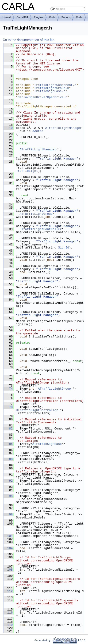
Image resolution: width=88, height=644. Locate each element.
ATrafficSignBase (47, 444)
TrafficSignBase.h (50, 91)
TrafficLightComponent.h (55, 85)
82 (8, 429)
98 (8, 514)
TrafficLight (27, 171)
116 (8, 613)
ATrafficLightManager (64, 128)
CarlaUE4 (22, 17)
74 (8, 389)
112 (8, 591)
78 (8, 407)
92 (8, 481)
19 (8, 128)
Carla (52, 17)
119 (8, 625)
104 (8, 548)
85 (8, 444)
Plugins (38, 17)
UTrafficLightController (40, 229)
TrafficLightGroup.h (52, 88)
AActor (38, 131)
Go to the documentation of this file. (29, 40)
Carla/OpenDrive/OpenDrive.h (43, 97)
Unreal (7, 17)
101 (8, 536)
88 (8, 459)
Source (66, 17)
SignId (63, 248)
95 (8, 496)
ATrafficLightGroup (36, 214)
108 (8, 570)
